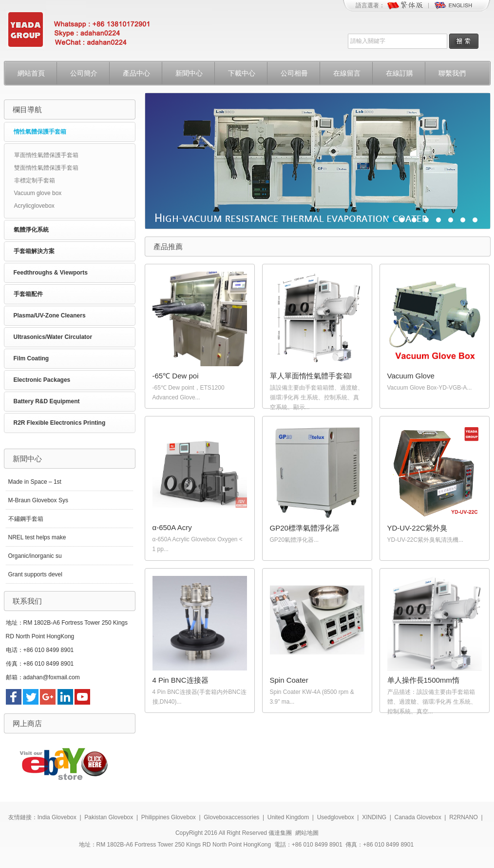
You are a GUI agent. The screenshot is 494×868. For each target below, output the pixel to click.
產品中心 (136, 73)
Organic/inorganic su (35, 556)
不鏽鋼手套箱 (26, 519)
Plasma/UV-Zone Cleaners (50, 316)
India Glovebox (57, 817)
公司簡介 (84, 73)
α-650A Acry (172, 527)
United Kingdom (288, 817)
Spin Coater (289, 680)
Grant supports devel (35, 574)
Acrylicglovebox (34, 206)
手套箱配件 (28, 294)
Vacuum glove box (38, 193)
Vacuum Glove (411, 376)
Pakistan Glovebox (109, 817)
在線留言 (347, 73)
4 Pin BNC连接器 (180, 680)
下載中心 (242, 73)
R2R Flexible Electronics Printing (60, 423)
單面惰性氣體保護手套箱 (46, 155)
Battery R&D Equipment (47, 401)
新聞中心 (189, 73)
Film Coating (31, 358)
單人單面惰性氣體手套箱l (311, 376)
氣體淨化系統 (31, 230)
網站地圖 (307, 833)
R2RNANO (464, 817)
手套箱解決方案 (34, 251)
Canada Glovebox (418, 817)
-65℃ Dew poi (176, 376)
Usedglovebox (336, 817)
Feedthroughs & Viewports (51, 273)
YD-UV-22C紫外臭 (417, 528)
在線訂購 (399, 73)
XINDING (374, 817)
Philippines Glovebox (169, 817)
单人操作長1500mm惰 (423, 680)
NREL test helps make (37, 537)
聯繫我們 (452, 73)
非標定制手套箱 (35, 180)
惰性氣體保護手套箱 (40, 132)
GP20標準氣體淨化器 (305, 528)
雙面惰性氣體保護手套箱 (46, 168)
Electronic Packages (42, 380)
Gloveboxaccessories (231, 817)
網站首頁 (31, 73)
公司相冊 (294, 73)
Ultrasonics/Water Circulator (53, 337)
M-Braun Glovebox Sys (38, 500)
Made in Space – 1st (35, 482)
